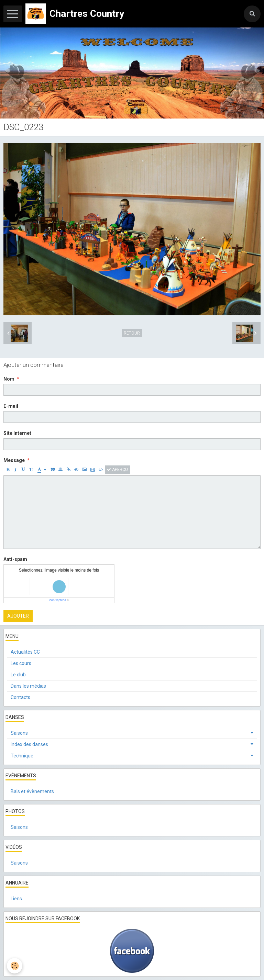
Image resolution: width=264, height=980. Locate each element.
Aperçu (117, 470)
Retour (132, 333)
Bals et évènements (32, 791)
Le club (18, 675)
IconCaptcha (58, 600)
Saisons (19, 733)
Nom (9, 379)
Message (14, 460)
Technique (22, 756)
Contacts (20, 697)
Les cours (21, 663)
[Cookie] (15, 966)
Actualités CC (25, 652)
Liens (16, 899)
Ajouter (18, 616)
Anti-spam (15, 559)
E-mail (11, 406)
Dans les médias (28, 686)
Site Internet (17, 433)
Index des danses (29, 744)
